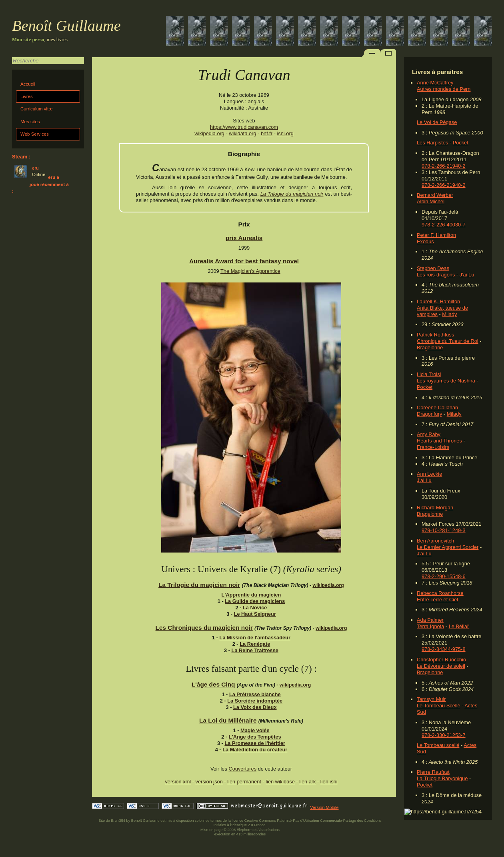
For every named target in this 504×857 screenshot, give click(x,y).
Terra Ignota (430, 626)
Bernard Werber (435, 195)
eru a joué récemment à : (40, 184)
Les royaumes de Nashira (446, 381)
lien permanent (244, 782)
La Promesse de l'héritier (255, 743)
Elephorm (245, 830)
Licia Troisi (429, 374)
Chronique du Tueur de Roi (448, 341)
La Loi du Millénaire (228, 720)
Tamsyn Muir (431, 699)
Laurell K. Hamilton (438, 301)
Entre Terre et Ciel (437, 600)
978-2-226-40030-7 (444, 225)
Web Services (35, 134)
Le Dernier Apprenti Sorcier (448, 547)
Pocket (461, 143)
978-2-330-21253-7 (444, 735)
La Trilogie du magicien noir (292, 194)
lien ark (307, 782)
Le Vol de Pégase (437, 122)
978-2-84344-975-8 (444, 649)
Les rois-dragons (436, 275)
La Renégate (255, 644)
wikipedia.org (209, 133)
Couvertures (242, 769)
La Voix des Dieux (255, 707)
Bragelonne (430, 347)
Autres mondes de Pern (444, 89)
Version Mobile (324, 807)
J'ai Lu (467, 275)
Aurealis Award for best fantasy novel (244, 261)
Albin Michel (431, 201)
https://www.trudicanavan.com (244, 127)
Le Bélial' (459, 626)
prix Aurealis (244, 238)
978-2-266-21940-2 (444, 166)
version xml (178, 782)
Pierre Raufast (433, 772)
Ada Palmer (430, 620)
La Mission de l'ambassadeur (255, 638)
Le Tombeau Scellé (439, 706)
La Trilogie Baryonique (442, 778)
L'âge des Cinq (213, 684)
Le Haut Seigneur (255, 614)
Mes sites (30, 122)
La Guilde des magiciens (255, 601)
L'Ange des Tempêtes (255, 737)
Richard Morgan (435, 508)
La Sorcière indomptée (255, 701)
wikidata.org (242, 133)
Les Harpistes (432, 143)
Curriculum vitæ (37, 109)
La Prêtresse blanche (255, 694)
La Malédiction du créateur (255, 750)
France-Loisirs (433, 447)
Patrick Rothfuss (435, 335)
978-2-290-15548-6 (444, 576)
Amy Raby (429, 434)
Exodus (425, 241)
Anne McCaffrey (435, 83)
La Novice (255, 608)
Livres (27, 96)
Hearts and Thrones (439, 441)
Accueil (28, 84)
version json (209, 782)
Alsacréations (268, 830)
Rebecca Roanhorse (440, 593)
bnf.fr (267, 133)
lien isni (329, 782)
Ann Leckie (429, 474)
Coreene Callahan (437, 407)
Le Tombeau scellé (438, 745)
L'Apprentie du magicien (251, 595)
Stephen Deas (433, 268)
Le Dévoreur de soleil (441, 666)
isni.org (285, 133)
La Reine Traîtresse (255, 650)
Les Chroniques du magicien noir (204, 628)
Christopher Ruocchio (441, 660)
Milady (449, 314)
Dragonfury (429, 414)
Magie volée (255, 730)
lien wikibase (280, 782)
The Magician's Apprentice (250, 271)
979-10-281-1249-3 (444, 530)
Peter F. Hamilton (436, 235)
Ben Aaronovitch (435, 541)
